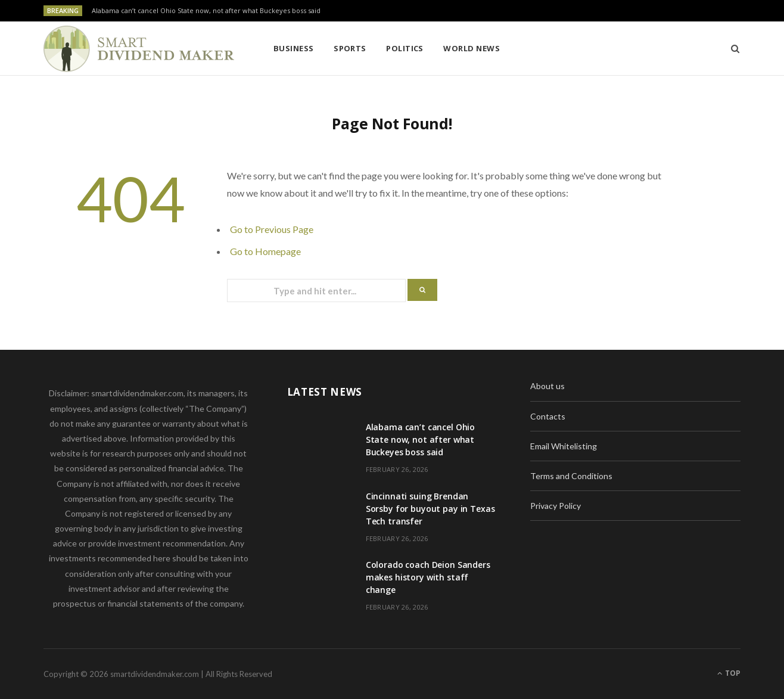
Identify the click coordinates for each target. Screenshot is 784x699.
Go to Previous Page (272, 229)
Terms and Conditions (571, 476)
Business (294, 48)
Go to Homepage (265, 251)
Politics (405, 48)
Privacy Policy (556, 506)
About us (547, 386)
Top (729, 673)
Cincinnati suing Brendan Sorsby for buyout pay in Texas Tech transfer (430, 509)
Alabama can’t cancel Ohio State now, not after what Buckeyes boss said (206, 11)
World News (472, 48)
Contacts (548, 416)
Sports (350, 48)
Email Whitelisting (564, 446)
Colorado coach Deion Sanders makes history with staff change (428, 577)
